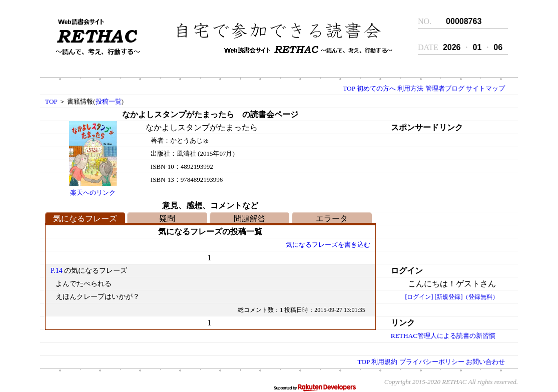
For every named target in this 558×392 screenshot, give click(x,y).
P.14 (57, 271)
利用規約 (384, 362)
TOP (349, 88)
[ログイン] (419, 297)
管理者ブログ (445, 88)
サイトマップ (485, 88)
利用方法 (410, 88)
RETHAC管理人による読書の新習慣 (443, 336)
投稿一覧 (109, 101)
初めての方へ (376, 88)
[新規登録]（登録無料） (466, 297)
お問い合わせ (485, 362)
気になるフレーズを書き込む (328, 245)
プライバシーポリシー (432, 362)
